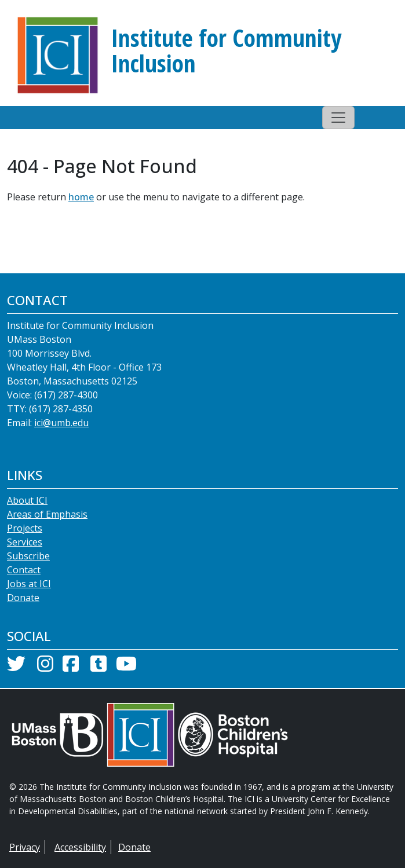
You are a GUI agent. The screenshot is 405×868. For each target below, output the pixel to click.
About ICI (27, 500)
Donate (23, 598)
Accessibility (80, 847)
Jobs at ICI (29, 584)
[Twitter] (16, 667)
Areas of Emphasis (47, 514)
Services (25, 542)
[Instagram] (45, 667)
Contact (24, 570)
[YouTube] (126, 667)
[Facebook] (71, 667)
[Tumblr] (98, 667)
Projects (25, 528)
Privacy (25, 847)
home (81, 197)
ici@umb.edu (61, 423)
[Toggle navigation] (338, 118)
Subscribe (28, 556)
